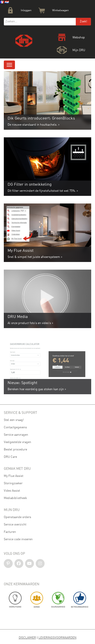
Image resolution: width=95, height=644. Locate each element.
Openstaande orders (17, 517)
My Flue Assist (14, 476)
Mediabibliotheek (15, 498)
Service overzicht (15, 525)
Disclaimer (27, 638)
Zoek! (83, 22)
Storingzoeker (13, 484)
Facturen (10, 532)
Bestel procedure (15, 450)
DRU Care (10, 457)
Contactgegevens (15, 428)
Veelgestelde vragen (17, 442)
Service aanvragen (16, 435)
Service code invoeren (18, 539)
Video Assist (12, 491)
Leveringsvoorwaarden (58, 638)
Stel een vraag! (14, 420)
